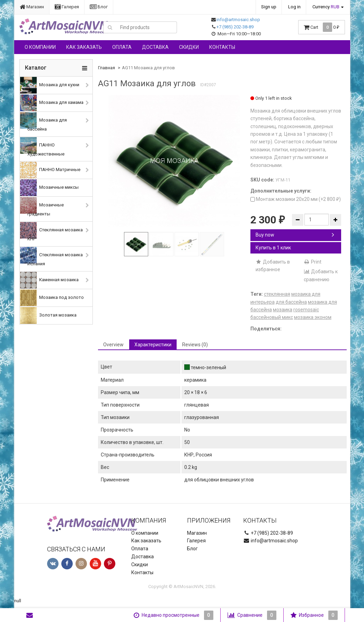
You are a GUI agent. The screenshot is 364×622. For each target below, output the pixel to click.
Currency (326, 7)
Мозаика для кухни (50, 85)
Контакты (222, 47)
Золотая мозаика (48, 316)
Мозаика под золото (52, 298)
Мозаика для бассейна (43, 122)
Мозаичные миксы (49, 188)
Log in (294, 7)
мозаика (283, 310)
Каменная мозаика (49, 280)
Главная (106, 68)
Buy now (295, 235)
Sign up (269, 7)
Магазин (32, 7)
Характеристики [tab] (153, 345)
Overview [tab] (113, 345)
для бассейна (291, 302)
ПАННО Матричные (50, 170)
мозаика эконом (313, 317)
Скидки (189, 47)
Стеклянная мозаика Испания (51, 257)
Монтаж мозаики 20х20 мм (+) (296, 199)
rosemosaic (306, 310)
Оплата (122, 47)
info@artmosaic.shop (238, 20)
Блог (99, 7)
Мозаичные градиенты (42, 207)
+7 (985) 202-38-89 (235, 27)
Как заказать (84, 47)
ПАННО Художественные (42, 147)
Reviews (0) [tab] (195, 345)
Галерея (67, 7)
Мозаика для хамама (52, 103)
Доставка (155, 47)
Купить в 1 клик (273, 248)
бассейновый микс (272, 317)
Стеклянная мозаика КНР (51, 232)
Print (313, 262)
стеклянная (277, 294)
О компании (40, 47)
